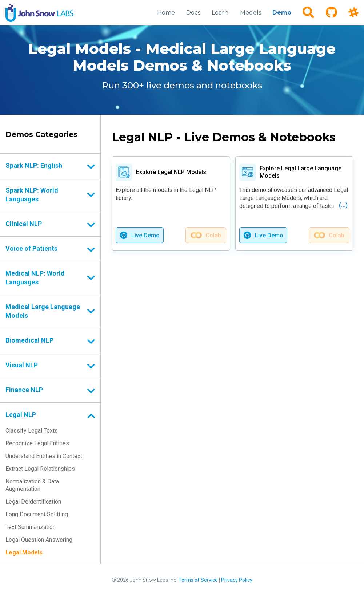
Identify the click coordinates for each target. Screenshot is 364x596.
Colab (213, 235)
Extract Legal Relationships (40, 469)
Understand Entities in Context (44, 456)
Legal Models (24, 552)
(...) (343, 205)
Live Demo (145, 235)
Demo (282, 13)
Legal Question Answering (39, 540)
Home (167, 13)
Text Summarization (31, 527)
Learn (221, 13)
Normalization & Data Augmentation (32, 485)
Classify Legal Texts (32, 431)
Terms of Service (198, 580)
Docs (194, 13)
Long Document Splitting (37, 514)
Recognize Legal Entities (37, 443)
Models (251, 13)
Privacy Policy (237, 580)
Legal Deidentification (33, 502)
